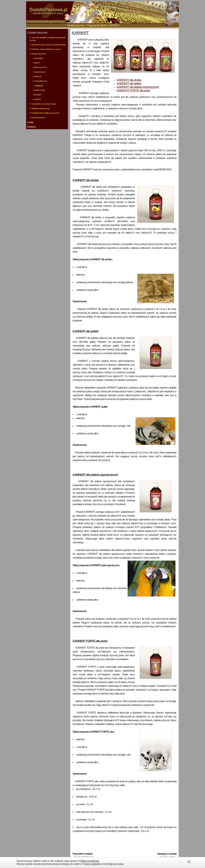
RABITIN (37, 99)
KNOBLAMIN (39, 90)
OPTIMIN (37, 95)
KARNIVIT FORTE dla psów (133, 90)
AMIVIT (37, 63)
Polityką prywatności (89, 861)
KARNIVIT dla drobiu (129, 80)
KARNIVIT (114, 25)
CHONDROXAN (40, 81)
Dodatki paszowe (76, 25)
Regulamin (32, 127)
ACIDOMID (38, 58)
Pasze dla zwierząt (38, 117)
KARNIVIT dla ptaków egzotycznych (138, 87)
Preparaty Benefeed (97, 25)
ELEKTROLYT (39, 72)
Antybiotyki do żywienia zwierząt (44, 104)
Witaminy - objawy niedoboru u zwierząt (46, 49)
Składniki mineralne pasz (41, 108)
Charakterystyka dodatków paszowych (45, 113)
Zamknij (189, 862)
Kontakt (30, 122)
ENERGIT (37, 76)
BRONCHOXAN (40, 67)
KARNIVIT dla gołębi (129, 83)
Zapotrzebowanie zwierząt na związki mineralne (49, 45)
